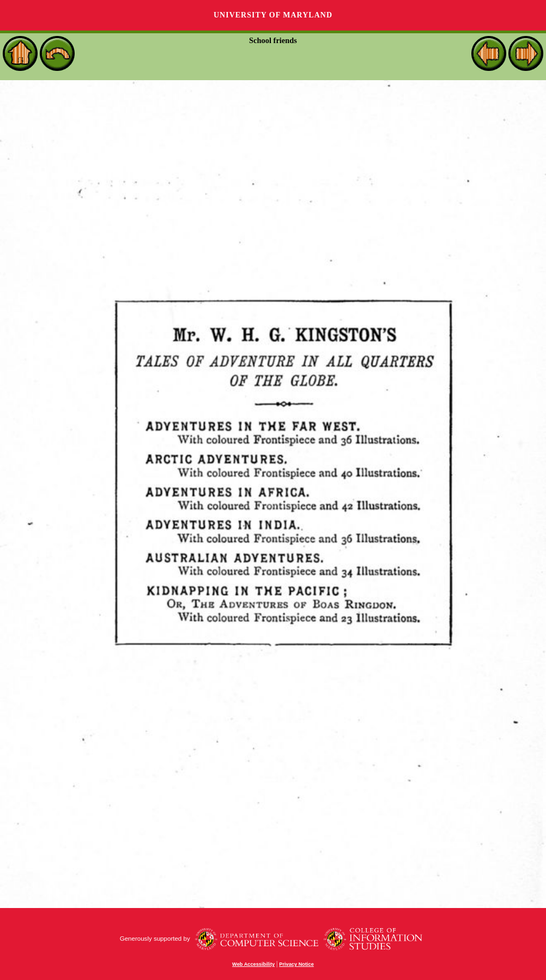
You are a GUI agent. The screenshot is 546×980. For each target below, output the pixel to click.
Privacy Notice (296, 964)
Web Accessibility (253, 964)
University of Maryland (273, 15)
